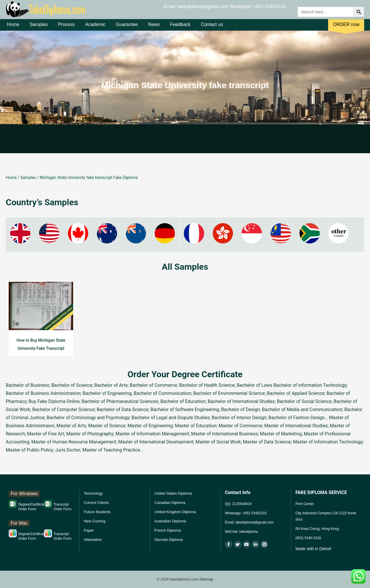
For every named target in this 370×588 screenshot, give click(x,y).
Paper (89, 530)
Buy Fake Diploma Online (54, 401)
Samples (39, 28)
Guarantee (127, 28)
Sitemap (206, 579)
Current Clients (96, 503)
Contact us (212, 28)
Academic (95, 28)
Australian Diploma (170, 521)
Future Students (97, 512)
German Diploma (169, 540)
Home (13, 28)
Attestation (93, 540)
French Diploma (168, 530)
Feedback (180, 28)
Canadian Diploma (170, 503)
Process (66, 28)
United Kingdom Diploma (175, 512)
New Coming (95, 521)
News (154, 28)
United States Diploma (173, 493)
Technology (93, 493)
